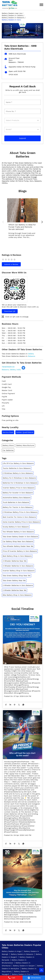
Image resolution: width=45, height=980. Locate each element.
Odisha (31, 354)
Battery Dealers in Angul (12, 951)
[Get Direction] (23, 369)
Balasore (32, 356)
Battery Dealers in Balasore (22, 954)
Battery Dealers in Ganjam (24, 966)
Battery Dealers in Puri (21, 974)
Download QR (10, 311)
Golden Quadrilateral (25, 432)
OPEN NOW (13, 75)
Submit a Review (11, 264)
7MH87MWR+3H (8, 367)
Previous (4, 222)
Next (41, 222)
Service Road (8, 432)
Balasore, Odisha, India (11, 370)
